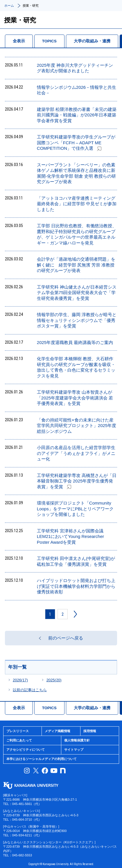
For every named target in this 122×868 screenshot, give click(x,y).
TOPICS (49, 41)
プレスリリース (18, 731)
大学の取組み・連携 (92, 41)
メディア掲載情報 (58, 731)
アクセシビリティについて (26, 750)
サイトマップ (74, 750)
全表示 (19, 41)
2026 (20, 680)
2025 (54, 680)
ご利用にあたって (19, 740)
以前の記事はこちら (30, 690)
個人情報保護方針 (77, 740)
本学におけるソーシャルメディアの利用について (42, 759)
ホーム (9, 6)
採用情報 (90, 731)
